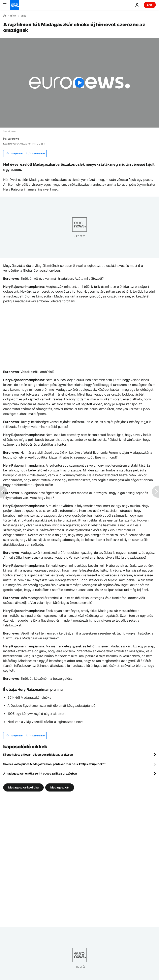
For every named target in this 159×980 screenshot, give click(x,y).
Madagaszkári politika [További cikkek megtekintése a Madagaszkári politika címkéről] (23, 787)
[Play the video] (79, 83)
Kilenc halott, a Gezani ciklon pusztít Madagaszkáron (38, 754)
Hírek (13, 16)
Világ (23, 16)
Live (150, 5)
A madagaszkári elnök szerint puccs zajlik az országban (40, 773)
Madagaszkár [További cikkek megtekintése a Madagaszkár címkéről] (60, 787)
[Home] (4, 16)
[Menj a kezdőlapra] (14, 5)
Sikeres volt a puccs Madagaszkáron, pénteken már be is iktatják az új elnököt (54, 764)
